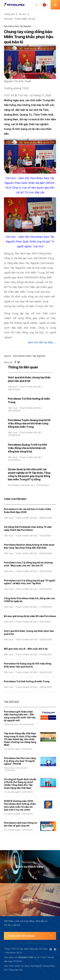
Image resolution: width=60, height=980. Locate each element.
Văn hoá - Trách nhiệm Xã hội (19, 19)
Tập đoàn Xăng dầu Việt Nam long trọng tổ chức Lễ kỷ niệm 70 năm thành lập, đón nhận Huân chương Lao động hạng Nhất (20, 739)
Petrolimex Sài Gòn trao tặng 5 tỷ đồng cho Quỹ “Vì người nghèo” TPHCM (20, 761)
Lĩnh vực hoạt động (25, 921)
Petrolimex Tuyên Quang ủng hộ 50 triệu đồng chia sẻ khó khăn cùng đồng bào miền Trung (29, 424)
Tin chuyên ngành (12, 749)
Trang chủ (9, 14)
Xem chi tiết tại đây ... (42, 342)
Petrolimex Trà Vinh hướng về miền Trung (27, 681)
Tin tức (22, 14)
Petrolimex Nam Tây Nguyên (17, 26)
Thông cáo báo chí (13, 724)
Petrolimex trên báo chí (21, 485)
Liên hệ (16, 925)
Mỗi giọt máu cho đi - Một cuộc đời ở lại (26, 649)
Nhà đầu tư (41, 921)
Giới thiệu (9, 921)
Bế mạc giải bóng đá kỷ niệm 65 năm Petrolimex (30, 616)
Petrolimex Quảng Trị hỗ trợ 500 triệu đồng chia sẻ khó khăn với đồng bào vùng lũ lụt (27, 448)
